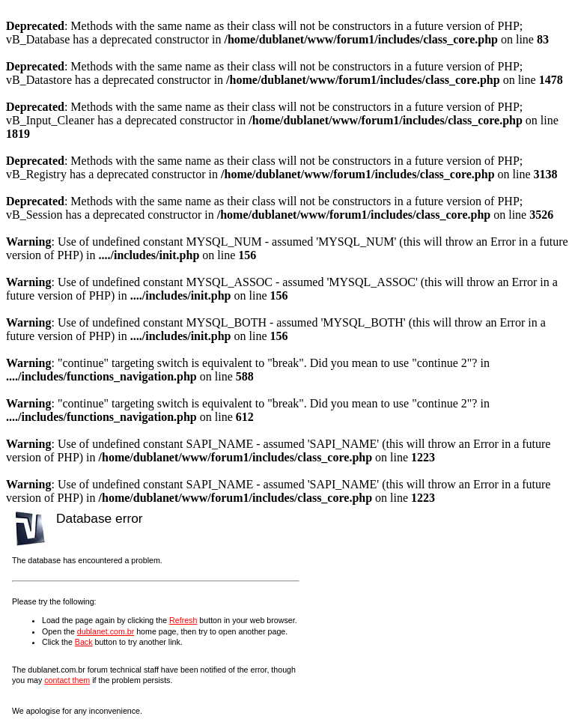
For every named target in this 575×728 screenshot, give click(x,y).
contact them (67, 680)
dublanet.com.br (106, 631)
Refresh (183, 620)
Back (84, 642)
